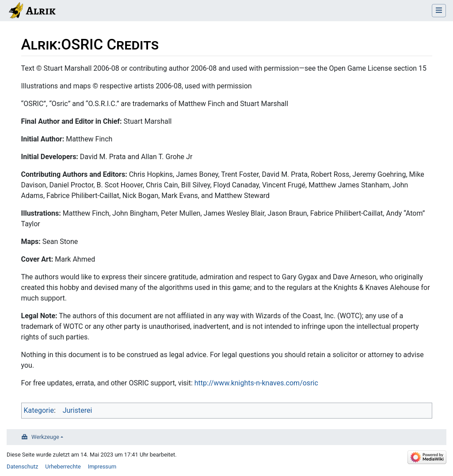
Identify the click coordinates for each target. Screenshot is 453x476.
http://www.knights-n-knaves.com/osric (256, 383)
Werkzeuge (45, 437)
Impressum (102, 466)
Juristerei (78, 410)
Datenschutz (22, 466)
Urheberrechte (63, 466)
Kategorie (39, 410)
